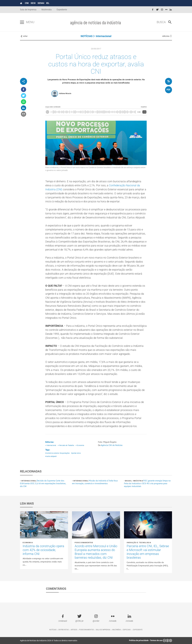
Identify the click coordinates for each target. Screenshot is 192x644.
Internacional (104, 36)
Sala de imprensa (103, 630)
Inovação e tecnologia (139, 543)
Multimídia (47, 10)
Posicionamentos (84, 543)
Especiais (127, 630)
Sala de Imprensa (28, 10)
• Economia (80, 445)
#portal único (76, 453)
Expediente (62, 10)
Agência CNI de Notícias (112, 445)
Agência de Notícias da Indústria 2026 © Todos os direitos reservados (49, 641)
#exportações (65, 453)
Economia (28, 543)
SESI (33, 3)
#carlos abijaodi (51, 456)
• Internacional (51, 445)
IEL (48, 3)
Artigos (74, 630)
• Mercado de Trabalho (66, 445)
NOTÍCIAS (87, 36)
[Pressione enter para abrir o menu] (22, 22)
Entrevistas (64, 630)
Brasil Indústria (134, 481)
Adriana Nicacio (65, 93)
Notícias (53, 630)
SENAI (41, 3)
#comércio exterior (52, 453)
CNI (27, 3)
